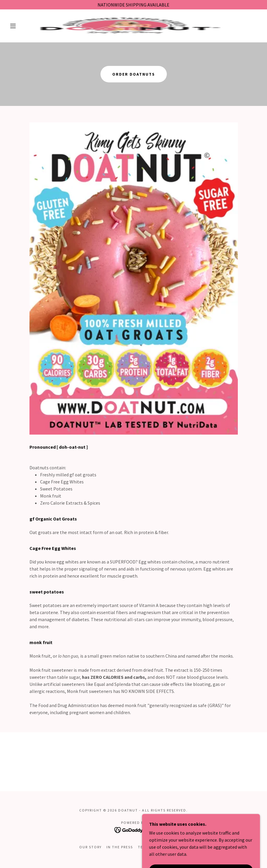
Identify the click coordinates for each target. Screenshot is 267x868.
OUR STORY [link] (90, 847)
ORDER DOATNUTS (134, 74)
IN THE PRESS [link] (120, 847)
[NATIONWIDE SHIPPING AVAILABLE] (133, 5)
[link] (127, 26)
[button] (13, 26)
